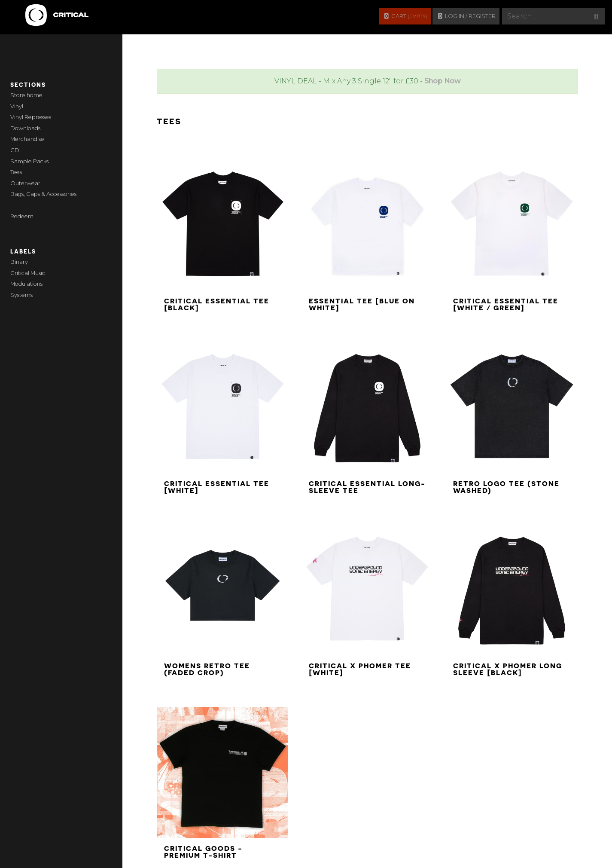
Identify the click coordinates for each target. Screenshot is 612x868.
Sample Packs (29, 161)
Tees (16, 172)
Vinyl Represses (31, 117)
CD (15, 150)
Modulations (26, 284)
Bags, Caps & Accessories (43, 194)
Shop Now (442, 81)
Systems (21, 295)
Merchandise (27, 139)
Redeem (22, 216)
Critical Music (28, 273)
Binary (19, 262)
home (35, 95)
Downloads (25, 128)
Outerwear (25, 183)
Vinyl (17, 106)
